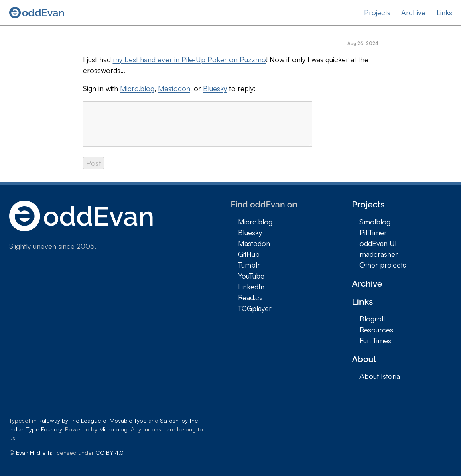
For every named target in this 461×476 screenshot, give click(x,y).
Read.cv (250, 297)
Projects (377, 12)
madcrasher (379, 254)
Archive (413, 12)
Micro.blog (137, 88)
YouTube (251, 276)
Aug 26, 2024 (363, 43)
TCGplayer (255, 308)
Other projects (383, 265)
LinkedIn (251, 287)
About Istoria (380, 376)
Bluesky (215, 88)
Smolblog (375, 222)
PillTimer (373, 232)
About (365, 359)
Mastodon (174, 88)
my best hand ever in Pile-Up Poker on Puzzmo (189, 59)
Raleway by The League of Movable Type (92, 420)
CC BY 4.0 (109, 452)
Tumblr (249, 265)
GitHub (249, 254)
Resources (376, 330)
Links (444, 12)
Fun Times (375, 340)
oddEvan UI (378, 243)
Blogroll (372, 319)
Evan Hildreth (34, 452)
